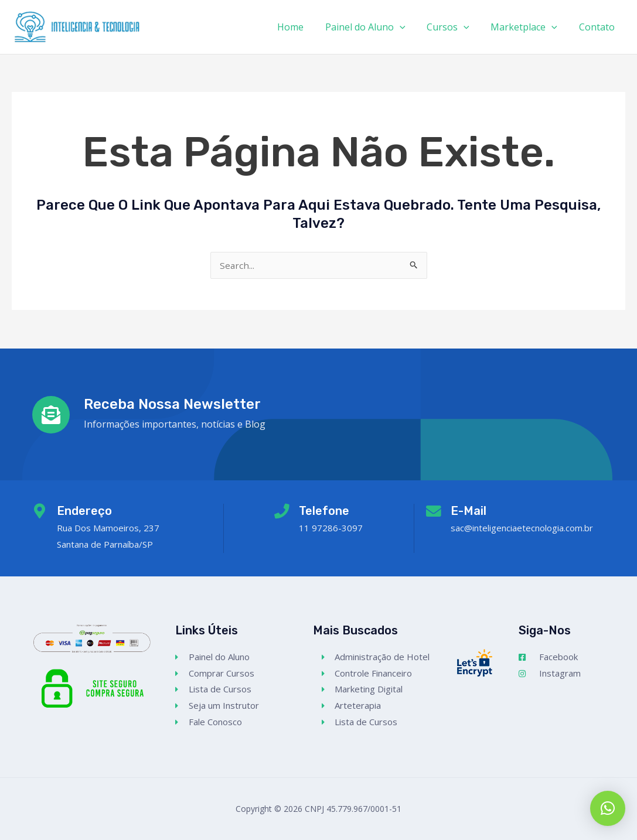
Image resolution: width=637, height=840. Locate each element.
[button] (608, 808)
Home (303, 27)
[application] (409, 27)
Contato (598, 27)
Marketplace (528, 27)
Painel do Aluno (375, 27)
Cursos (455, 27)
